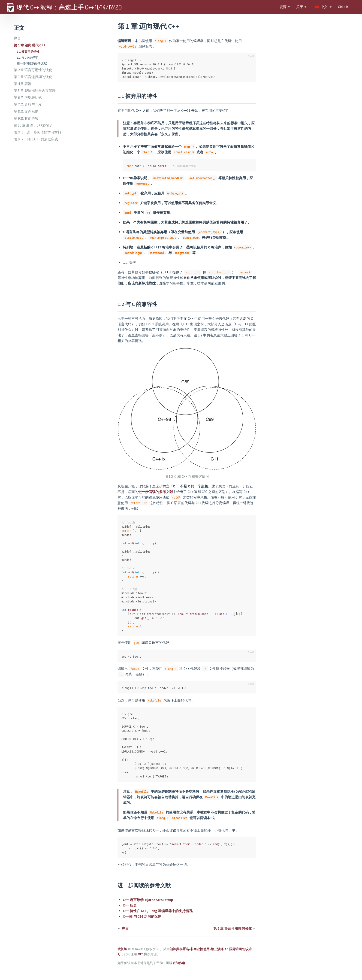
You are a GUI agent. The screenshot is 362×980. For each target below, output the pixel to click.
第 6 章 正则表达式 (28, 98)
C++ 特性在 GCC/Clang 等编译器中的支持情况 (158, 911)
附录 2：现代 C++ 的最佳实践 (36, 139)
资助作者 (179, 963)
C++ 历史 (130, 905)
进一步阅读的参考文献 (32, 63)
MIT (140, 954)
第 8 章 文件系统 (26, 111)
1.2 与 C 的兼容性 (28, 57)
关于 (300, 7)
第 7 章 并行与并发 (28, 104)
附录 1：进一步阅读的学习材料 (38, 132)
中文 (322, 7)
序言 (17, 38)
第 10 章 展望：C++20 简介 (33, 125)
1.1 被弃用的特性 (28, 51)
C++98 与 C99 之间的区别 (142, 916)
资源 (283, 7)
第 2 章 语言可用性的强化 (33, 70)
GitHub (343, 7)
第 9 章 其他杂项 (26, 118)
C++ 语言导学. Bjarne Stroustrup (148, 900)
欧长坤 (122, 949)
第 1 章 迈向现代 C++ (30, 45)
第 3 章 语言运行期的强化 (33, 77)
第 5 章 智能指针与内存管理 (35, 91)
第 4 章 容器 (23, 84)
